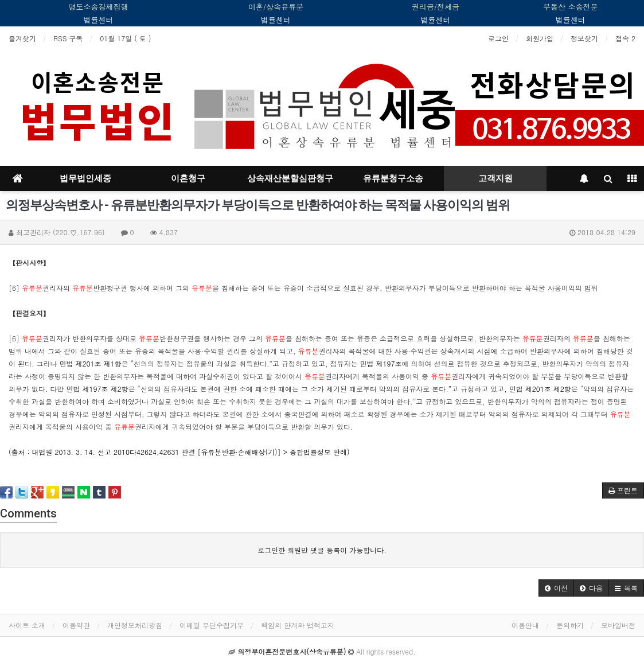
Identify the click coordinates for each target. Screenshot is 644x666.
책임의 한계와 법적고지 (298, 625)
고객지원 (495, 178)
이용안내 (525, 625)
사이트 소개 (27, 625)
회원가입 (540, 38)
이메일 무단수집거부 (212, 625)
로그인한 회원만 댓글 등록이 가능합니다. (322, 550)
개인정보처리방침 (135, 625)
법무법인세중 (85, 178)
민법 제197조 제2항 (97, 389)
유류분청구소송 (393, 178)
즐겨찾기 (22, 38)
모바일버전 (618, 625)
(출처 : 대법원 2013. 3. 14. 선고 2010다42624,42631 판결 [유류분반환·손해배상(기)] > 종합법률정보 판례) (179, 452)
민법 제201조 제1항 (91, 363)
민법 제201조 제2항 (540, 389)
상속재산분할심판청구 (290, 178)
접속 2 (625, 38)
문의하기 (570, 625)
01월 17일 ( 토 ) (125, 38)
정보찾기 (584, 38)
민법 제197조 (381, 363)
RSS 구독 (68, 38)
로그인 (498, 38)
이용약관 (76, 625)
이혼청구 (188, 178)
